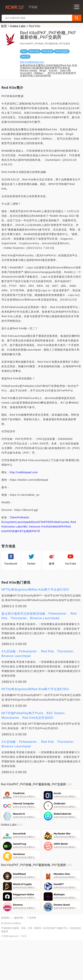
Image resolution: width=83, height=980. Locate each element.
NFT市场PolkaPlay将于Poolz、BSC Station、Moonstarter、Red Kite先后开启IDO (35, 715)
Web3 (56, 527)
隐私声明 (19, 956)
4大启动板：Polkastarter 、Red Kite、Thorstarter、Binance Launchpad (39, 654)
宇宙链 (23, 975)
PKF (63, 527)
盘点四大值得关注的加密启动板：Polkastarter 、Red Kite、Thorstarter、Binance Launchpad (39, 616)
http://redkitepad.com (32, 62)
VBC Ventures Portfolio (37, 527)
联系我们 (6, 956)
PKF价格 (12, 531)
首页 (4, 26)
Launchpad (23, 522)
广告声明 (32, 956)
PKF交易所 (25, 531)
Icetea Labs (18, 26)
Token (14, 517)
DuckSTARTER (42, 522)
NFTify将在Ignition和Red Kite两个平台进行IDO (35, 590)
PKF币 (36, 531)
